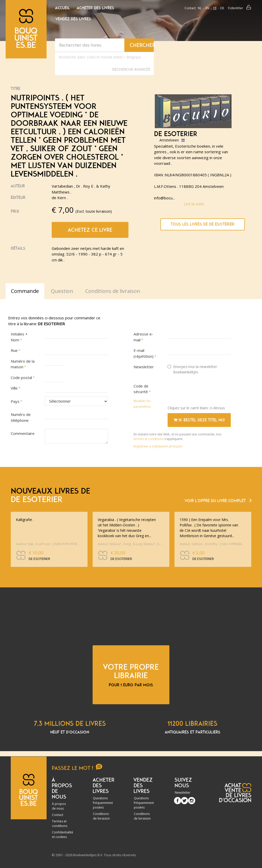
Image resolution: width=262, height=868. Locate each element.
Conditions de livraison (101, 816)
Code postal (21, 377)
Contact (190, 8)
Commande (25, 291)
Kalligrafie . (25, 520)
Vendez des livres (73, 19)
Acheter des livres (95, 8)
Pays (15, 401)
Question (62, 291)
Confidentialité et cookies (63, 835)
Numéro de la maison (23, 364)
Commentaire (23, 433)
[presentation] (206, 392)
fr (215, 8)
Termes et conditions (60, 824)
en (207, 8)
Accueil (62, 8)
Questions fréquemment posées (103, 803)
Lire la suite (194, 204)
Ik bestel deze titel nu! (199, 420)
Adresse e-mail (143, 337)
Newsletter (144, 367)
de (222, 8)
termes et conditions (149, 439)
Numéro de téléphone (21, 417)
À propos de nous (59, 806)
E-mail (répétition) (144, 353)
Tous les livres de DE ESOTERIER (203, 224)
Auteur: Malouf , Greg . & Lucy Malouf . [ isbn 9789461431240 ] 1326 (130, 544)
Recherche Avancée (131, 69)
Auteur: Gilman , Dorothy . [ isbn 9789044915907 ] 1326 (212, 544)
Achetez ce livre (90, 230)
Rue (14, 350)
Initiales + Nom (19, 337)
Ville (14, 388)
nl (200, 8)
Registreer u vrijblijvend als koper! (158, 446)
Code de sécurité (141, 389)
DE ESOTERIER (176, 134)
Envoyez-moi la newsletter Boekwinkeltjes (192, 369)
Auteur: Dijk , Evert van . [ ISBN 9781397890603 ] (48, 544)
